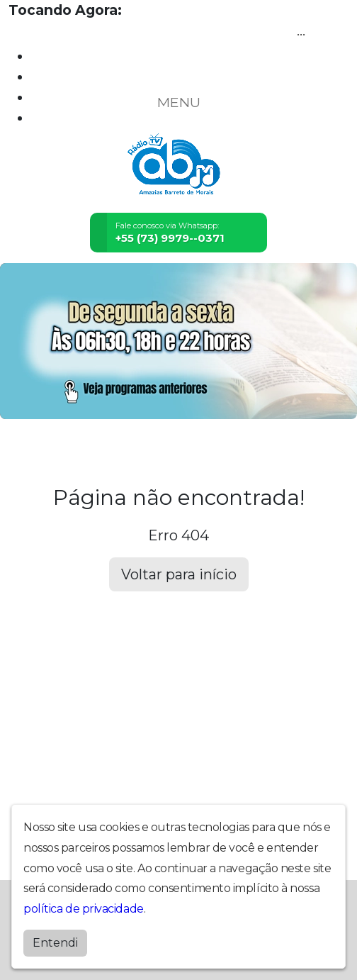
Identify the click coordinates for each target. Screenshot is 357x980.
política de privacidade (84, 909)
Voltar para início (179, 574)
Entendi (55, 943)
